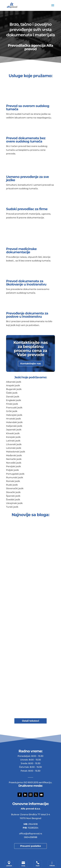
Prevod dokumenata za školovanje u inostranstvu (26, 283)
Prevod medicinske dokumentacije (21, 250)
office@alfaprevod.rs (31, 834)
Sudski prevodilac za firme (27, 209)
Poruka (52, 866)
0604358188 (31, 837)
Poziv (38, 866)
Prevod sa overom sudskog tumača (28, 107)
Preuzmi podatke (31, 846)
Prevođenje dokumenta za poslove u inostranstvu (27, 315)
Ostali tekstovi (31, 721)
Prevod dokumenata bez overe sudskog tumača (26, 140)
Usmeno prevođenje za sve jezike (27, 178)
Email (23, 866)
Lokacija (9, 866)
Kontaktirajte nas (31, 364)
